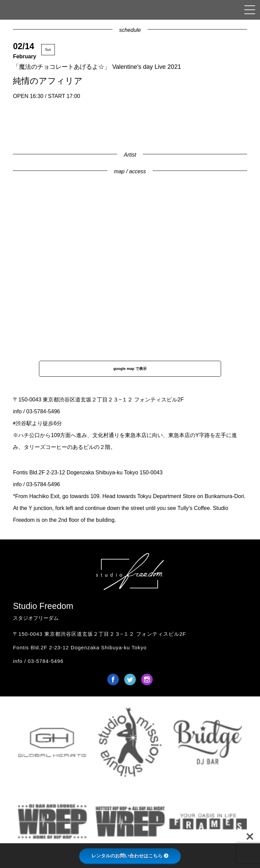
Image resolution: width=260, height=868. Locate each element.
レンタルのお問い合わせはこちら (130, 856)
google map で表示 (130, 369)
